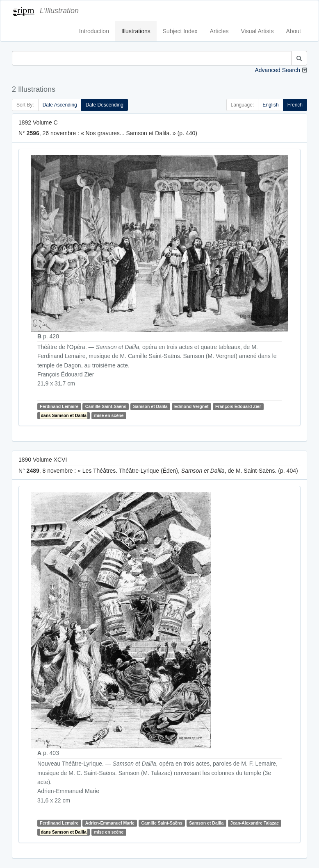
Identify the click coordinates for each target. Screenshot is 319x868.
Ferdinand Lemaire (59, 406)
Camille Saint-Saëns (106, 406)
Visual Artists (257, 31)
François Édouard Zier (238, 406)
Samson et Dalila (150, 406)
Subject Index (180, 31)
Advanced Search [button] (277, 70)
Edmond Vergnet (191, 406)
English (270, 105)
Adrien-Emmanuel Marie (110, 823)
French (295, 105)
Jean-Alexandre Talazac (255, 823)
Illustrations (136, 31)
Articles (219, 31)
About (293, 31)
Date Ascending (60, 105)
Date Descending (105, 105)
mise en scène (109, 415)
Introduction (94, 31)
